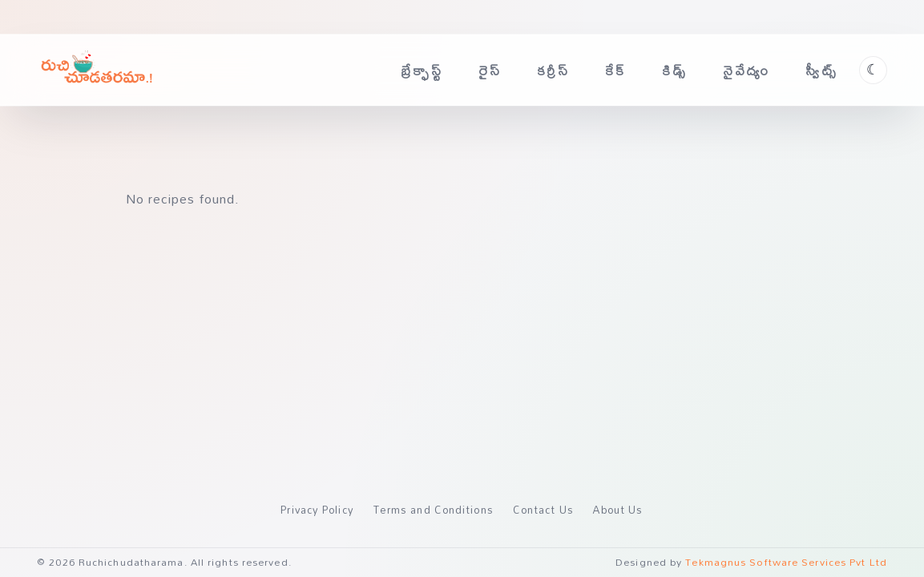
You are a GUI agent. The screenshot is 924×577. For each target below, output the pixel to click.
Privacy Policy (317, 510)
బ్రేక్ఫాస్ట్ (422, 70)
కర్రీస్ (554, 70)
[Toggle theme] (873, 70)
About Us (618, 510)
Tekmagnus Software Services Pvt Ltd (786, 562)
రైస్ (490, 70)
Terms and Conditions (434, 510)
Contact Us (543, 510)
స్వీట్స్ (822, 70)
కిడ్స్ (675, 70)
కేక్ (616, 70)
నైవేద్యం (747, 70)
